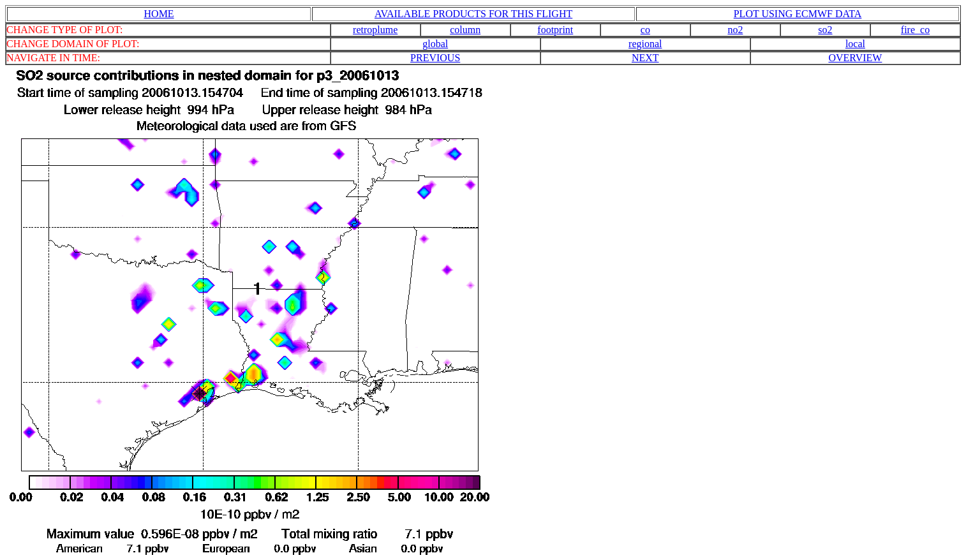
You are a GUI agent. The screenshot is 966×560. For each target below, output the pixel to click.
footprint (555, 30)
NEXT (645, 58)
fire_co (915, 30)
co (645, 30)
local (855, 44)
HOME (159, 14)
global (435, 44)
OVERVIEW (855, 58)
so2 (825, 30)
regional (645, 44)
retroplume (375, 30)
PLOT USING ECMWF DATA (798, 14)
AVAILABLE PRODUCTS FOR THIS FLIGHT (473, 14)
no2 (735, 30)
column (465, 30)
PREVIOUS (435, 58)
